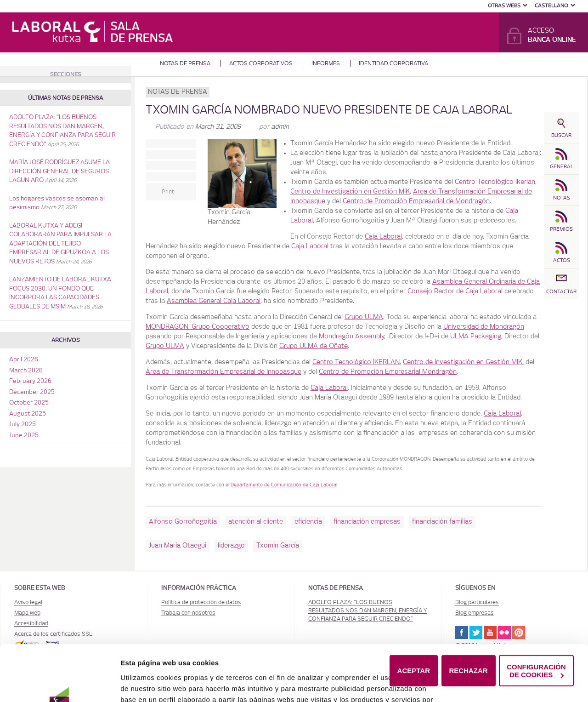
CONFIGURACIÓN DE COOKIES (536, 621)
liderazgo (231, 546)
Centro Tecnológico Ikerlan (495, 182)
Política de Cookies (367, 682)
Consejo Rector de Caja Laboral (455, 291)
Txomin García (278, 546)
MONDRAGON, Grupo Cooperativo (198, 327)
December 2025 (32, 392)
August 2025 (28, 414)
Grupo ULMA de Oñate (314, 346)
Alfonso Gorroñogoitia (183, 522)
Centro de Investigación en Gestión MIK (350, 192)
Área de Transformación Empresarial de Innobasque (223, 372)
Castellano (551, 6)
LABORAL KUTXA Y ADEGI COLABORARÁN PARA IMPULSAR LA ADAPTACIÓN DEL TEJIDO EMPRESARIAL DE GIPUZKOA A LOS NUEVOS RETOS (60, 244)
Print (168, 192)
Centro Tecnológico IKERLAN (356, 362)
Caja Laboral (383, 237)
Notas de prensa (185, 63)
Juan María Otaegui (178, 546)
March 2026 (26, 371)
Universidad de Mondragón (484, 327)
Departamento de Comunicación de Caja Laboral (284, 485)
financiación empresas (367, 522)
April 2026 (24, 360)
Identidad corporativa (393, 63)
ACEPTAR (414, 621)
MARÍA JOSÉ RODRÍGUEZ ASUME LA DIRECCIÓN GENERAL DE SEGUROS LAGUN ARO (59, 171)
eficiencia (308, 522)
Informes (326, 63)
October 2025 (29, 403)
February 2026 (30, 381)
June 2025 (24, 436)
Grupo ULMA (364, 317)
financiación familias (442, 522)
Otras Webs (504, 6)
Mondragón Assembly (351, 337)
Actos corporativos (261, 63)
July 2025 (23, 425)
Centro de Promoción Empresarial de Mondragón (416, 201)
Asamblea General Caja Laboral (214, 301)
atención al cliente (256, 522)
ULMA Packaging (476, 337)
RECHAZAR (469, 621)
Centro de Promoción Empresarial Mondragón (388, 372)
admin (280, 127)
